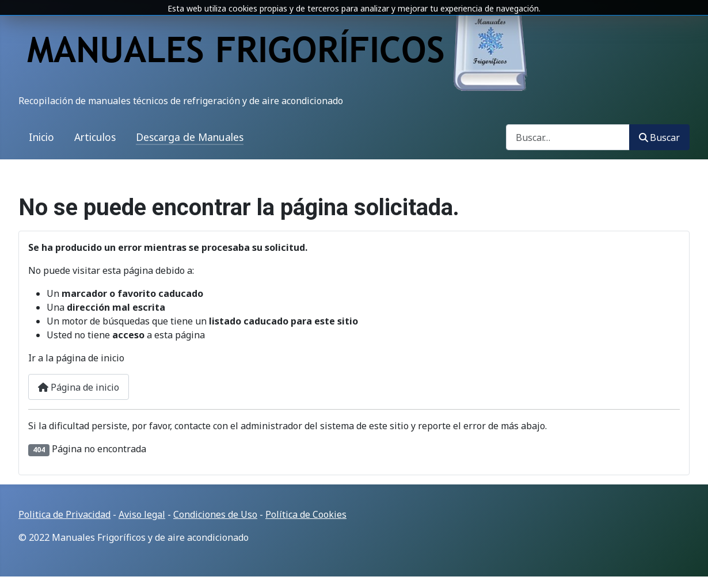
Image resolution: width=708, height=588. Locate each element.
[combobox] (568, 137)
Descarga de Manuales (190, 137)
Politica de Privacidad (64, 514)
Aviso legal (142, 514)
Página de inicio (79, 387)
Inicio (41, 137)
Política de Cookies (306, 514)
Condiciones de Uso (215, 514)
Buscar (659, 138)
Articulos (95, 137)
